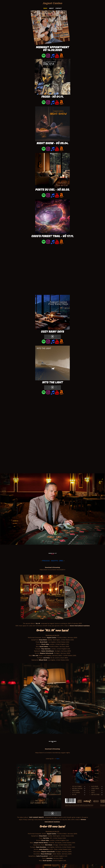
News (45, 8)
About (51, 8)
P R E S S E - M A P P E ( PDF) (53, 561)
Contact (59, 8)
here (58, 759)
